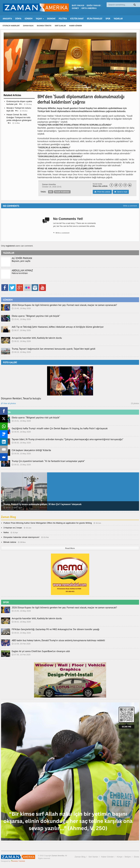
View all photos (8, 403)
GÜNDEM (29, 19)
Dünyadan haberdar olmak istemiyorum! (21, 537)
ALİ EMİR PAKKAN (22, 258)
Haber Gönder (107, 857)
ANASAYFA (7, 19)
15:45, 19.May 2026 (21, 308)
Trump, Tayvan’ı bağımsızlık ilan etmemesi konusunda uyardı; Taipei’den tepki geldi (50, 349)
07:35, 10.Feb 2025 (21, 655)
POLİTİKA (63, 19)
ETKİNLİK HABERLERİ (11, 26)
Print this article (102, 192)
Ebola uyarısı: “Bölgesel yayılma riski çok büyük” (34, 316)
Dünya (19, 129)
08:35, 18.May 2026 (21, 432)
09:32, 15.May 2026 (21, 465)
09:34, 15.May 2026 (21, 633)
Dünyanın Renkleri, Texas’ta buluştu (21, 398)
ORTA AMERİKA (89, 8)
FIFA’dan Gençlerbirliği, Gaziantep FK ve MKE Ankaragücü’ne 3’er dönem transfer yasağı (52, 629)
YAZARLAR (118, 19)
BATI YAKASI (78, 5)
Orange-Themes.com (18, 861)
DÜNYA (18, 19)
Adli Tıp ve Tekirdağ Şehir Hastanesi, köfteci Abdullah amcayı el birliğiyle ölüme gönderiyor (53, 327)
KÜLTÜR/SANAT (77, 19)
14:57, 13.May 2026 (13, 508)
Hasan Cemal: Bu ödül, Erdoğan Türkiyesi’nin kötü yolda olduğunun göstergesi (19, 117)
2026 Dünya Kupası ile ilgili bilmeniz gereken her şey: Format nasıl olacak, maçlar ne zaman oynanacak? (59, 305)
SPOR (108, 19)
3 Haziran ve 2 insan (13, 528)
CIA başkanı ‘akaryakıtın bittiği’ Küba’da (30, 450)
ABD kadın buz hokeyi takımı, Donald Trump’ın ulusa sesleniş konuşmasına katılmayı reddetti (54, 640)
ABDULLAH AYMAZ (22, 270)
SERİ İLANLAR (60, 26)
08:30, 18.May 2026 (21, 443)
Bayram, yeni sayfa (20, 261)
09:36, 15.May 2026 (21, 454)
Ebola (136, 857)
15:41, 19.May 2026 (21, 319)
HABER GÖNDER (76, 26)
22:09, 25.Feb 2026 (21, 644)
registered (10, 246)
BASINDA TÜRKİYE (44, 26)
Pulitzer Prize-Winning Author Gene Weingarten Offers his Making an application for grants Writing (47, 523)
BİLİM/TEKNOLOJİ (95, 19)
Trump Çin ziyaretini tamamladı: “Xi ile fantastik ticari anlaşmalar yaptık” (45, 461)
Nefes (6, 532)
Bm (51, 192)
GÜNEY (75, 8)
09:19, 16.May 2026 (21, 352)
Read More (70, 548)
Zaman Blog (9, 517)
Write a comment (130, 206)
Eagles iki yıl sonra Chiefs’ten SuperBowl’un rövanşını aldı (38, 651)
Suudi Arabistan (62, 192)
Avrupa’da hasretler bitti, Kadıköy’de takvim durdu (35, 338)
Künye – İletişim (124, 857)
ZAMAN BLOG (28, 26)
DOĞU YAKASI (94, 5)
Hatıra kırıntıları (19, 273)
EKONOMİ (51, 19)
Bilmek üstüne (10, 542)
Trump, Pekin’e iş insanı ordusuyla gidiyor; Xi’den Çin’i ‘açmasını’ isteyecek (42, 504)
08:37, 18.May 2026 (21, 330)
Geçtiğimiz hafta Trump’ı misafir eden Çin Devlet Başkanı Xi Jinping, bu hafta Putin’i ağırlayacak (55, 428)
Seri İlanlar (93, 857)
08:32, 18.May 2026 (21, 341)
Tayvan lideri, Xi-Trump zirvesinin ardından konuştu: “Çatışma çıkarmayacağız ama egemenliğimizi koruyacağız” (62, 439)
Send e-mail (120, 192)
